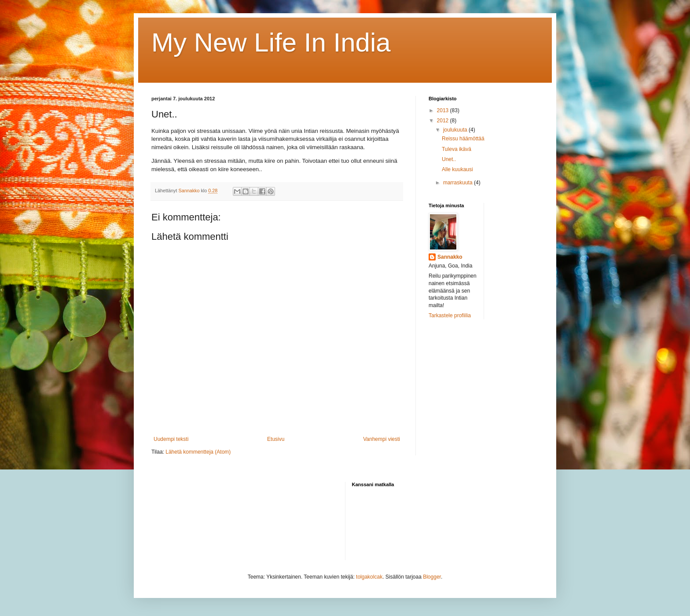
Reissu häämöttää (463, 139)
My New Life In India (271, 42)
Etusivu (276, 439)
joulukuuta (456, 130)
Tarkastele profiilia (450, 315)
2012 (444, 121)
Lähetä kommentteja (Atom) (198, 452)
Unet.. (449, 159)
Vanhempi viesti (382, 439)
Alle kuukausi (457, 169)
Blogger (432, 577)
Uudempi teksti (171, 439)
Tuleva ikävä (457, 149)
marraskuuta (459, 183)
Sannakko (450, 257)
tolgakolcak (369, 577)
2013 (444, 110)
